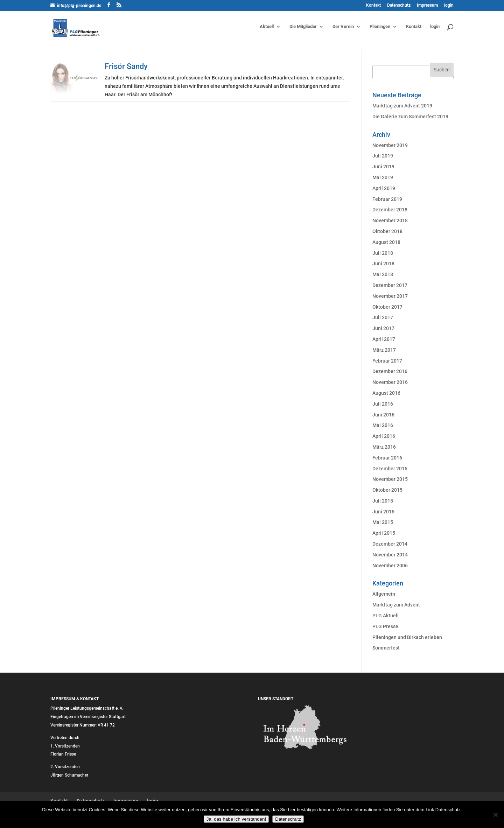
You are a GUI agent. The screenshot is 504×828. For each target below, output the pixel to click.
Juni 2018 (383, 264)
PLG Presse (385, 626)
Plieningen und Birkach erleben (407, 637)
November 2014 (390, 555)
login (449, 5)
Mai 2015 (383, 522)
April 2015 (384, 533)
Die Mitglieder (303, 27)
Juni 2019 (383, 167)
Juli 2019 (383, 156)
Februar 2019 (387, 199)
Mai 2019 (383, 177)
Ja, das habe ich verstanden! (236, 819)
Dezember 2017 (390, 285)
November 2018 (390, 220)
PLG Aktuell (386, 616)
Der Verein (343, 27)
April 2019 (384, 188)
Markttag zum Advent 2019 (402, 106)
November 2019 (390, 145)
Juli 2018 (383, 253)
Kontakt (373, 5)
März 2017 (384, 350)
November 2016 (390, 382)
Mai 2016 (383, 425)
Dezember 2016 (390, 371)
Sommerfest (386, 648)
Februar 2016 (387, 458)
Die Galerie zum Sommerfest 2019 (410, 117)
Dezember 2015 (390, 469)
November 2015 (390, 479)
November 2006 (390, 566)
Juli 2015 (383, 501)
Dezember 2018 (390, 210)
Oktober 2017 (387, 307)
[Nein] (495, 815)
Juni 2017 (383, 328)
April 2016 (384, 436)
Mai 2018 (383, 274)
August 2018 (386, 242)
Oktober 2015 (387, 490)
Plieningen (380, 27)
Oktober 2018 (387, 231)
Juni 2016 (383, 415)
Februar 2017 (387, 361)
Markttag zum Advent (396, 605)
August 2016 (386, 393)
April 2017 (384, 339)
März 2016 (384, 447)
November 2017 (390, 296)
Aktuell (267, 27)
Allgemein (384, 594)
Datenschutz (399, 5)
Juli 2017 (383, 317)
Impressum (427, 5)
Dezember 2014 (390, 544)
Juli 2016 (383, 404)
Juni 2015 (383, 512)
